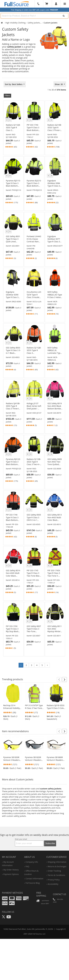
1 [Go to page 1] (21, 665)
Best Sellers (14, 84)
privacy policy (54, 880)
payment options (11, 874)
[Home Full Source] (2, 23)
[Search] (64, 16)
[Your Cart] (47, 4)
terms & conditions (56, 875)
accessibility (53, 884)
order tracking (54, 871)
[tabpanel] (34, 375)
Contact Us (59, 894)
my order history (11, 870)
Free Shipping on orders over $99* (34, 10)
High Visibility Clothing (15, 23)
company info (32, 862)
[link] (13, 136)
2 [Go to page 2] (26, 665)
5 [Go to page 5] (42, 665)
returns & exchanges (57, 866)
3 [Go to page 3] (32, 665)
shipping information (57, 862)
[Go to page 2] (47, 665)
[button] (59, 679)
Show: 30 (59, 84)
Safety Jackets (34, 23)
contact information (34, 879)
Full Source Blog (33, 883)
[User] (56, 4)
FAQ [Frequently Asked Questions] (27, 866)
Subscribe (50, 843)
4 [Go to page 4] (37, 665)
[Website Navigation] (65, 4)
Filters (7, 96)
